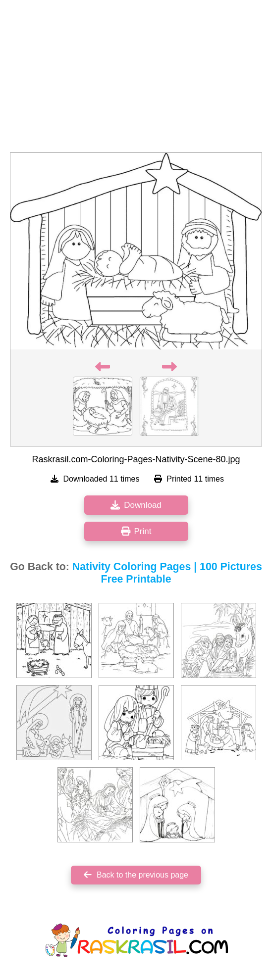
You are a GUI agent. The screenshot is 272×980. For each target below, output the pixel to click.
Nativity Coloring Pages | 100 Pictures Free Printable (167, 573)
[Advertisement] (136, 79)
